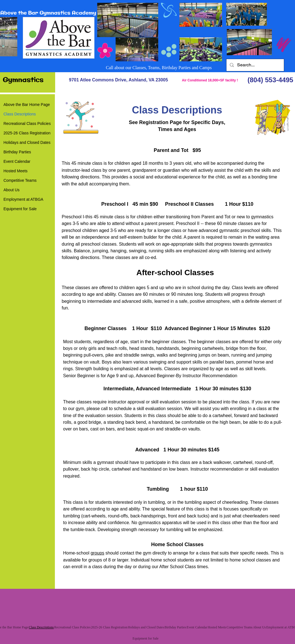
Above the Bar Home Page (27, 105)
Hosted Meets (16, 171)
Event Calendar (17, 161)
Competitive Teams (20, 180)
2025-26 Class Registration (27, 133)
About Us (12, 190)
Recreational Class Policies (27, 124)
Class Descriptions (20, 114)
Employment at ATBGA (24, 199)
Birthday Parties (17, 152)
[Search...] (255, 65)
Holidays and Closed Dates (27, 142)
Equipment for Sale (20, 209)
